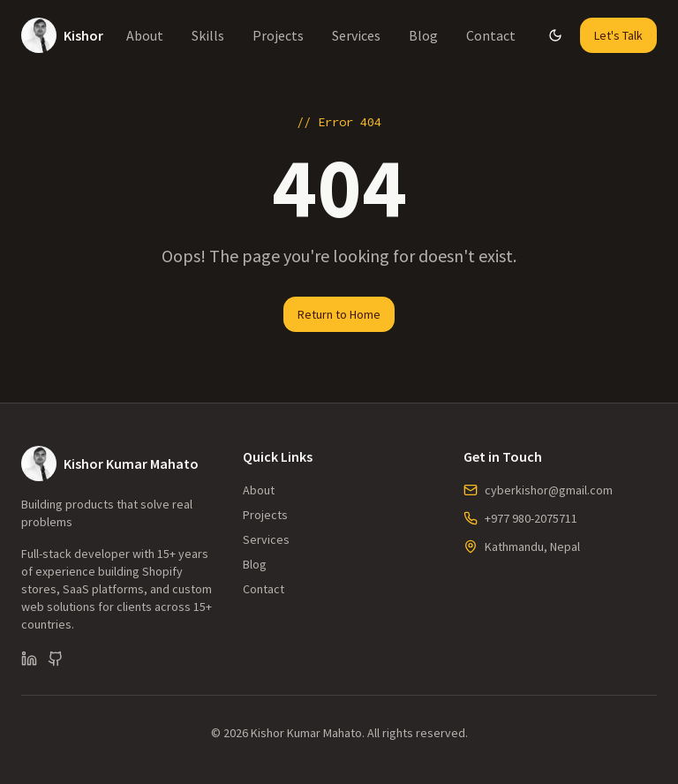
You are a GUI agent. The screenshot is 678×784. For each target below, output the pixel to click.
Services (356, 35)
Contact (491, 35)
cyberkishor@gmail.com (549, 490)
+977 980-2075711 (531, 518)
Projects (278, 35)
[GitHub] (56, 659)
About (145, 35)
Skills (208, 35)
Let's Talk (618, 35)
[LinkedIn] (29, 659)
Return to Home (339, 314)
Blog (423, 35)
